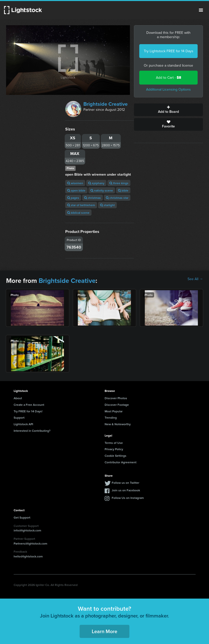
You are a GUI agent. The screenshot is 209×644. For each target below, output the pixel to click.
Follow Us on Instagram (128, 498)
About (18, 398)
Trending (111, 418)
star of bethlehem (81, 205)
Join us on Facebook (126, 490)
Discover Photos (116, 398)
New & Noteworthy (118, 424)
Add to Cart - (169, 78)
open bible (76, 190)
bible (123, 190)
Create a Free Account (29, 405)
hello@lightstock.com (28, 556)
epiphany (96, 183)
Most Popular (114, 411)
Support (19, 418)
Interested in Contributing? (32, 431)
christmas (92, 198)
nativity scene (102, 190)
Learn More (104, 631)
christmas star (117, 198)
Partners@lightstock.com (30, 543)
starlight (107, 205)
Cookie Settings (115, 456)
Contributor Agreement (121, 462)
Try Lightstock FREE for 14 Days (169, 51)
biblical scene (78, 213)
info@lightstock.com (27, 530)
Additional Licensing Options (168, 89)
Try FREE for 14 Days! (28, 411)
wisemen (75, 183)
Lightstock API (23, 424)
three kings (119, 183)
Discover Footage (117, 405)
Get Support (22, 517)
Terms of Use (114, 443)
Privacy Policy (114, 449)
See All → (195, 279)
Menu (201, 10)
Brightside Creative (106, 104)
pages (73, 198)
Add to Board (168, 110)
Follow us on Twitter (125, 483)
